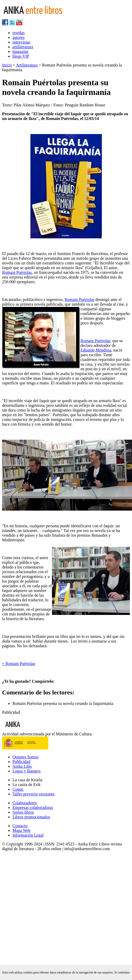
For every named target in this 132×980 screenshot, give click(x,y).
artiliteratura (23, 47)
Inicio (7, 65)
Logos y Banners (27, 771)
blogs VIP (21, 56)
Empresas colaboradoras (33, 807)
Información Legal (28, 835)
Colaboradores (25, 803)
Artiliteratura (27, 65)
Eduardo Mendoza (96, 350)
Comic (18, 789)
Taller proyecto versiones (33, 794)
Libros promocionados (31, 817)
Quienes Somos (25, 757)
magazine (20, 52)
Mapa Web (21, 830)
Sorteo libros (23, 812)
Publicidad (21, 762)
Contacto (20, 826)
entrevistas (21, 42)
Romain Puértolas (17, 272)
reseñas (19, 33)
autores (18, 37)
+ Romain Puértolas (19, 664)
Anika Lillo (22, 766)
